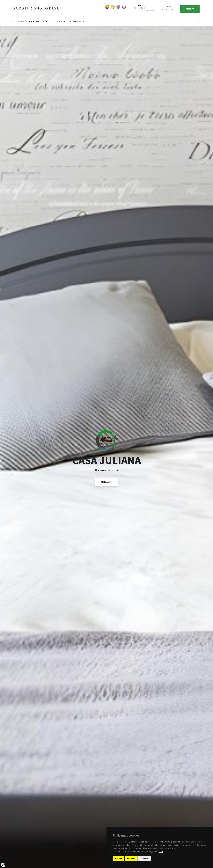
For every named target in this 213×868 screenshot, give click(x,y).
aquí (161, 852)
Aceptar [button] (119, 858)
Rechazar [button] (131, 858)
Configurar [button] (144, 858)
